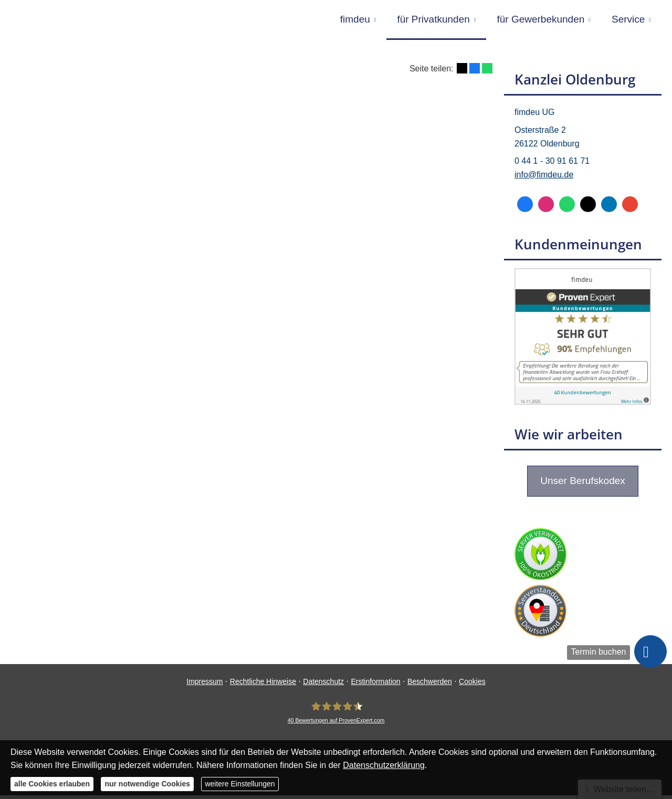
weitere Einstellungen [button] (240, 784)
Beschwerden (430, 685)
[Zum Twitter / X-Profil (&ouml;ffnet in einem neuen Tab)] (588, 208)
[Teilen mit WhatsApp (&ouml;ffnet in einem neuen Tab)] (487, 72)
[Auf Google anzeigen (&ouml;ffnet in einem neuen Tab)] (630, 208)
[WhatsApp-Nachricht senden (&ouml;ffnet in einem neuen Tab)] (567, 208)
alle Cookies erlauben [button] (52, 784)
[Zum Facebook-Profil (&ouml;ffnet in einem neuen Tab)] (525, 208)
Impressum (204, 685)
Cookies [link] (472, 685)
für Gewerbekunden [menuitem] (540, 20)
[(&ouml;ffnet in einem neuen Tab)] (583, 406)
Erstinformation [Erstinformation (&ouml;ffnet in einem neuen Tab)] (375, 685)
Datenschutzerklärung (384, 765)
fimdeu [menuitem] (355, 20)
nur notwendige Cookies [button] (147, 784)
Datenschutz (323, 685)
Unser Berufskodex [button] (583, 484)
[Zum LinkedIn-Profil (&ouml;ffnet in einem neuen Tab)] (609, 208)
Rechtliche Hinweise (263, 685)
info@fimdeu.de (544, 178)
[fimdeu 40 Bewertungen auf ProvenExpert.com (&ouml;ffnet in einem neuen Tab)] (336, 716)
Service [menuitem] (628, 20)
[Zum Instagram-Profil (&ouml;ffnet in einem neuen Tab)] (546, 208)
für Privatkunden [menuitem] (433, 20)
